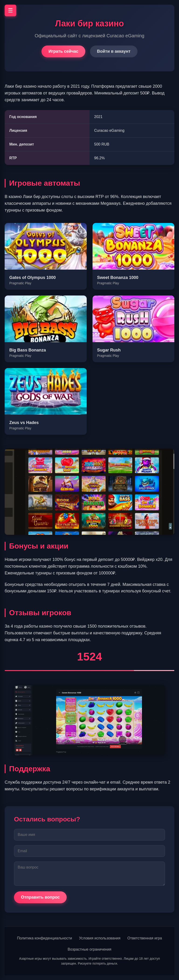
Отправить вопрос (40, 897)
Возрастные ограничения (89, 949)
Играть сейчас (63, 51)
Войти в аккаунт (114, 51)
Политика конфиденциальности (45, 938)
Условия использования (100, 938)
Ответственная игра (145, 938)
